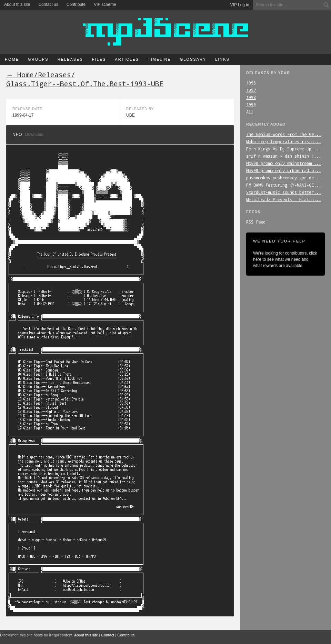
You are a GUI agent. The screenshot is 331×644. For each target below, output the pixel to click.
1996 (251, 83)
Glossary (193, 59)
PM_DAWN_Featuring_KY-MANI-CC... (284, 185)
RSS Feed (256, 222)
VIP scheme (105, 4)
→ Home (20, 75)
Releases (70, 59)
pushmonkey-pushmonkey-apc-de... (284, 178)
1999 (251, 105)
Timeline (159, 59)
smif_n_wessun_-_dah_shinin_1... (284, 156)
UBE (131, 115)
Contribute (76, 4)
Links (222, 59)
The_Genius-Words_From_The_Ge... (284, 134)
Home (12, 59)
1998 (251, 97)
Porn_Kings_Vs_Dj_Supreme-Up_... (284, 149)
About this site (17, 4)
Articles (127, 59)
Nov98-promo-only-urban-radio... (284, 170)
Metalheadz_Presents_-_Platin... (284, 199)
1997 (251, 90)
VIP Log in (240, 5)
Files (99, 59)
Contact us (48, 4)
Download (34, 135)
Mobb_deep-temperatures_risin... (284, 141)
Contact (108, 635)
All (250, 112)
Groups (38, 59)
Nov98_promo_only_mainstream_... (284, 163)
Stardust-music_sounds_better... (284, 192)
